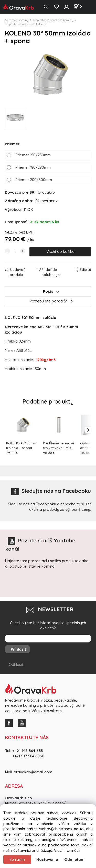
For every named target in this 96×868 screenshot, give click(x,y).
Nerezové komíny (17, 20)
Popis (48, 291)
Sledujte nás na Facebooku (51, 491)
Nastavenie (47, 859)
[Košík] (78, 6)
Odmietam (74, 859)
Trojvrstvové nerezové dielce (24, 24)
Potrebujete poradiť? (48, 301)
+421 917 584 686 (27, 756)
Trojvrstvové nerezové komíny (53, 20)
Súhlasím (17, 859)
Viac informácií (67, 850)
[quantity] (15, 251)
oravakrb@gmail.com (33, 772)
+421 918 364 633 (28, 751)
